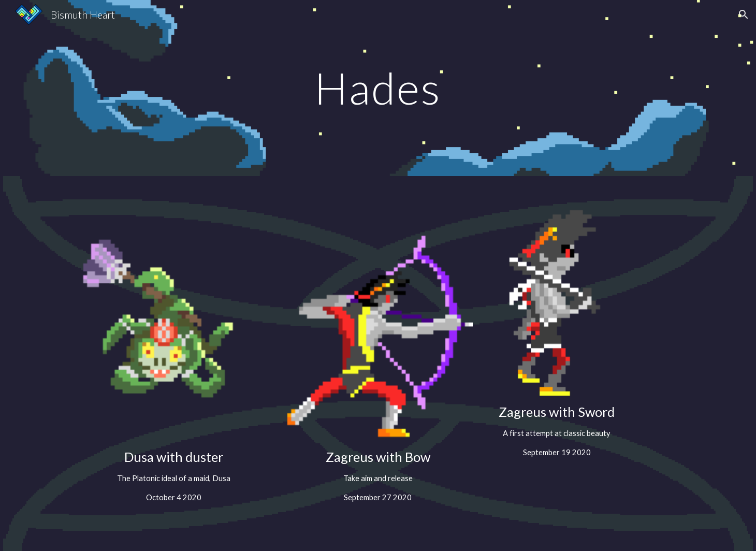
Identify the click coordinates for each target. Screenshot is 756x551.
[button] (744, 15)
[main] (378, 88)
